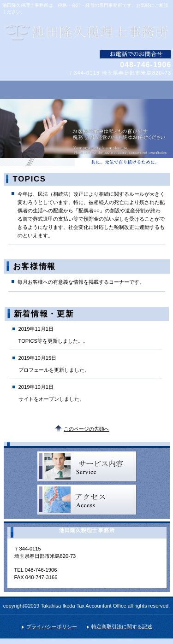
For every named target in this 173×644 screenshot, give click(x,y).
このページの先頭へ (86, 429)
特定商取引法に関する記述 (122, 626)
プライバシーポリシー (52, 626)
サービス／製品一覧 (87, 467)
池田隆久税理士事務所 (87, 32)
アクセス (87, 500)
